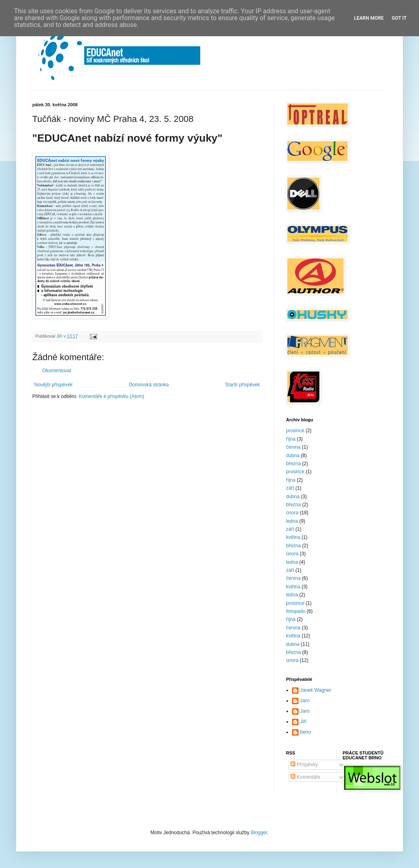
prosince (295, 431)
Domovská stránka (149, 385)
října (291, 439)
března (294, 464)
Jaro (305, 701)
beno (306, 732)
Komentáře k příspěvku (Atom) (111, 396)
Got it (399, 18)
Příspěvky (304, 765)
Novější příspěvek (53, 385)
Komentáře (305, 777)
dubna (293, 456)
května (293, 537)
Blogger (259, 833)
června (293, 447)
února (292, 513)
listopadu (296, 611)
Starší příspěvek (242, 385)
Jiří (303, 722)
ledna (292, 521)
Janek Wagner (316, 690)
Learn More (369, 18)
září (290, 488)
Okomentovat (57, 371)
